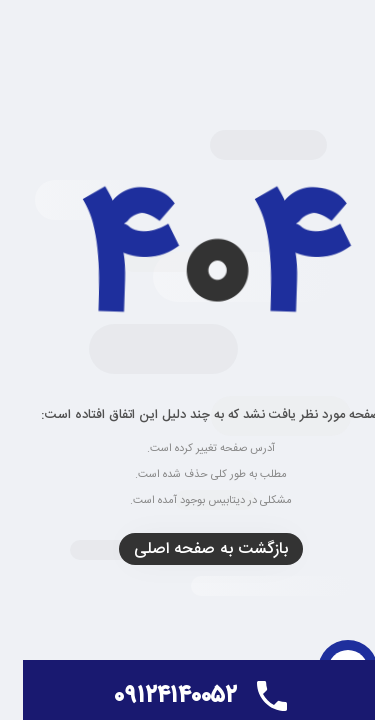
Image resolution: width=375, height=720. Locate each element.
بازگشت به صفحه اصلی (188, 549)
